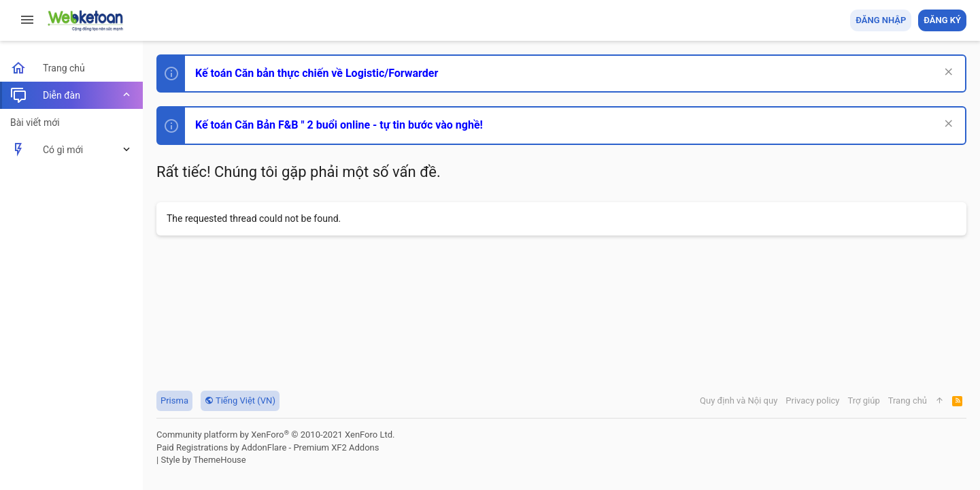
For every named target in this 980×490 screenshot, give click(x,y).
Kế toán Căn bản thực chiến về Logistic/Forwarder (317, 73)
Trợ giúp (864, 401)
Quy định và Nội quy (739, 401)
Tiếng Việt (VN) (240, 401)
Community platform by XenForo (275, 435)
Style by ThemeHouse (203, 460)
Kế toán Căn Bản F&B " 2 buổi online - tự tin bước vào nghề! (339, 125)
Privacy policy (812, 401)
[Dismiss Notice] (947, 73)
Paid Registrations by (268, 447)
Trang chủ (908, 401)
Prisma (174, 401)
